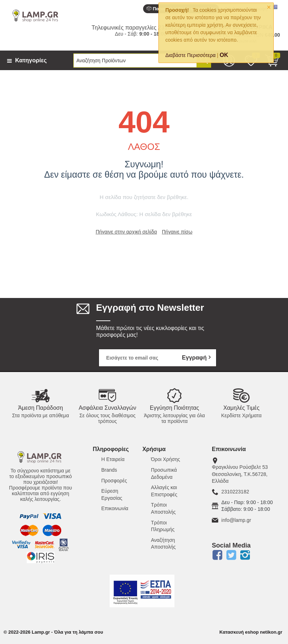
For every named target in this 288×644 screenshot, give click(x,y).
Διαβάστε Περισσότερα (190, 55)
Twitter (231, 555)
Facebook (218, 555)
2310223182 (235, 492)
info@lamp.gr (236, 520)
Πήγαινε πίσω (177, 232)
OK (224, 55)
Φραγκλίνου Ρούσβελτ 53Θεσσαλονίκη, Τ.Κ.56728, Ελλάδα (240, 474)
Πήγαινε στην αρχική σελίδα (126, 232)
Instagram (245, 555)
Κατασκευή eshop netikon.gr (251, 632)
